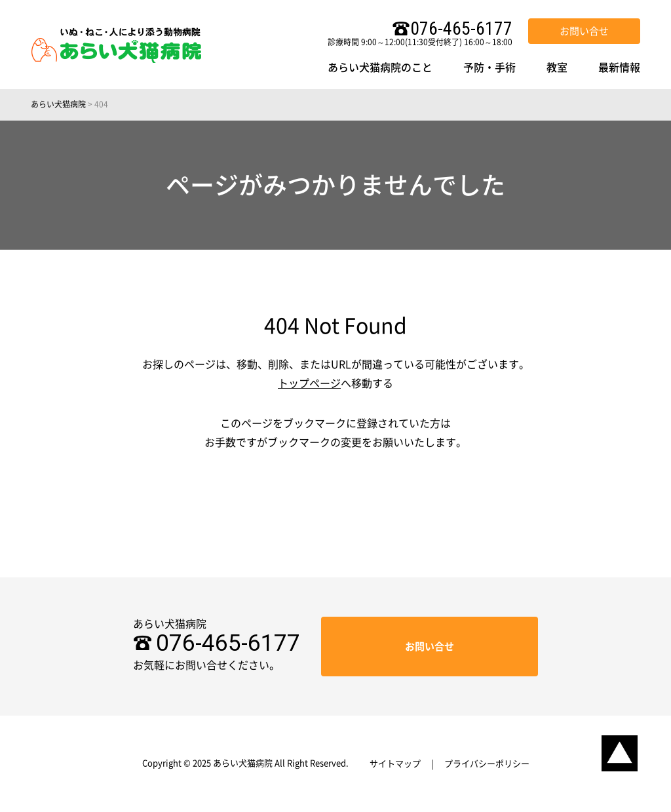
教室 (557, 68)
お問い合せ (584, 31)
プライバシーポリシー (487, 764)
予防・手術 (489, 68)
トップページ (309, 383)
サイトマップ (395, 764)
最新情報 (619, 68)
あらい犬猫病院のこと (380, 68)
